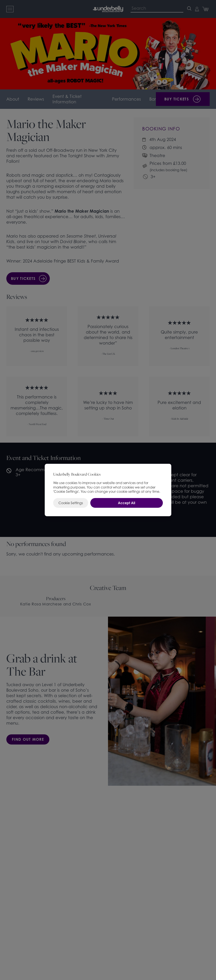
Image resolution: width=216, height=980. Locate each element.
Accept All (127, 503)
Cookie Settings (71, 503)
